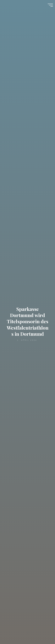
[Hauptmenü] (50, 5)
